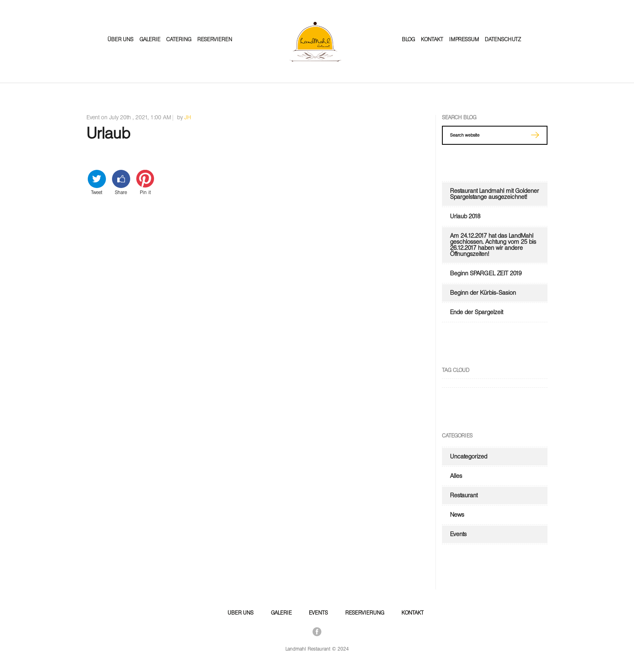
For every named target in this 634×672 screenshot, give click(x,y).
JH (188, 117)
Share (121, 182)
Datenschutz (503, 39)
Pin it (145, 182)
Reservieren (215, 39)
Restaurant (464, 495)
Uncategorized (469, 456)
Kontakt (432, 39)
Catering (179, 39)
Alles (456, 476)
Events (458, 534)
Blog (408, 39)
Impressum (464, 39)
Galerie (150, 39)
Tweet (97, 182)
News (457, 515)
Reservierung (365, 613)
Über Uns (120, 39)
